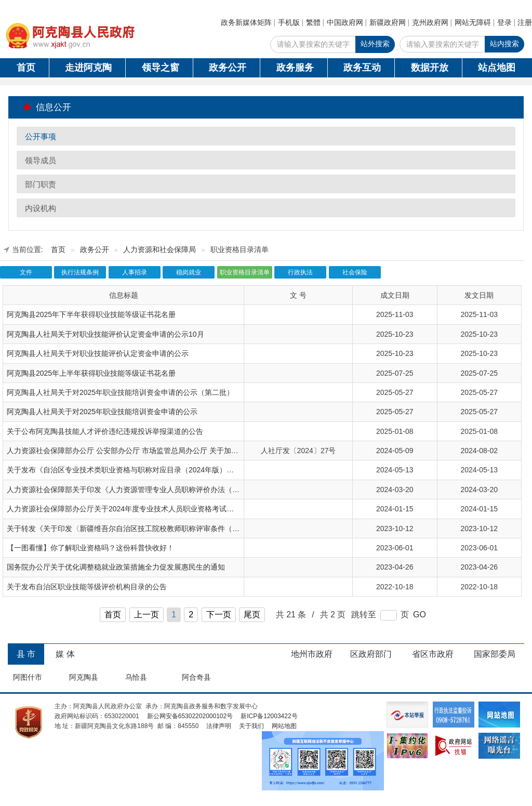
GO (420, 615)
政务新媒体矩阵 (246, 22)
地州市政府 (312, 654)
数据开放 (430, 68)
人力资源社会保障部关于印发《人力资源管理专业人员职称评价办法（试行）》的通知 (145, 490)
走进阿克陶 (88, 68)
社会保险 (355, 272)
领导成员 (41, 160)
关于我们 (251, 726)
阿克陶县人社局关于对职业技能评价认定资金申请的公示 (98, 353)
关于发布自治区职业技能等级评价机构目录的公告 (87, 587)
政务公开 (228, 68)
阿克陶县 (84, 677)
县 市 (26, 654)
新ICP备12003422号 (269, 716)
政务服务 (295, 68)
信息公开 (47, 107)
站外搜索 (375, 44)
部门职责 (41, 184)
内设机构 (41, 208)
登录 (504, 22)
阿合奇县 (196, 677)
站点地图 (497, 68)
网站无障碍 (473, 22)
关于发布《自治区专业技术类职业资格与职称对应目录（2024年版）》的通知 (131, 470)
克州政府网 (430, 22)
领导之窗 (161, 68)
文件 (26, 272)
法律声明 (219, 726)
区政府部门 (371, 654)
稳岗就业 (189, 272)
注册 (525, 22)
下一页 (219, 615)
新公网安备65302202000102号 (190, 716)
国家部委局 (495, 654)
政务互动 (362, 68)
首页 (26, 68)
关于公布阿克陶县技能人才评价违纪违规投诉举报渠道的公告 (105, 431)
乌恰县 (136, 677)
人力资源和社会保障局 (159, 250)
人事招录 (135, 272)
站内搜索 (504, 44)
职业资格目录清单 (245, 272)
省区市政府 (433, 654)
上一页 (147, 615)
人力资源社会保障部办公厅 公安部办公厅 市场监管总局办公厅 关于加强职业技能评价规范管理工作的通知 (177, 451)
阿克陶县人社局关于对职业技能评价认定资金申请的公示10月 (105, 334)
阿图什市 (28, 677)
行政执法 (300, 272)
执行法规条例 (80, 272)
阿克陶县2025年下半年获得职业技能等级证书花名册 (91, 314)
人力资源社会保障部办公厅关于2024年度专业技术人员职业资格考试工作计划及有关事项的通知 (160, 509)
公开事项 (41, 136)
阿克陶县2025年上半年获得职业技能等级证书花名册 (91, 373)
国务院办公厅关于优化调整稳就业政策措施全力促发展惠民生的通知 (116, 567)
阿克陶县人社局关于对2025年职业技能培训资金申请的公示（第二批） (120, 392)
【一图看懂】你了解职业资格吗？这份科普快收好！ (90, 548)
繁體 (313, 22)
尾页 (252, 615)
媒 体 (65, 654)
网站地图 (284, 726)
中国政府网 (345, 22)
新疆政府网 (388, 22)
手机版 (289, 22)
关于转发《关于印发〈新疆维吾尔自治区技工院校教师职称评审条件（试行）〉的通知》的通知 (159, 528)
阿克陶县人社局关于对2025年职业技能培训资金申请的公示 (102, 412)
